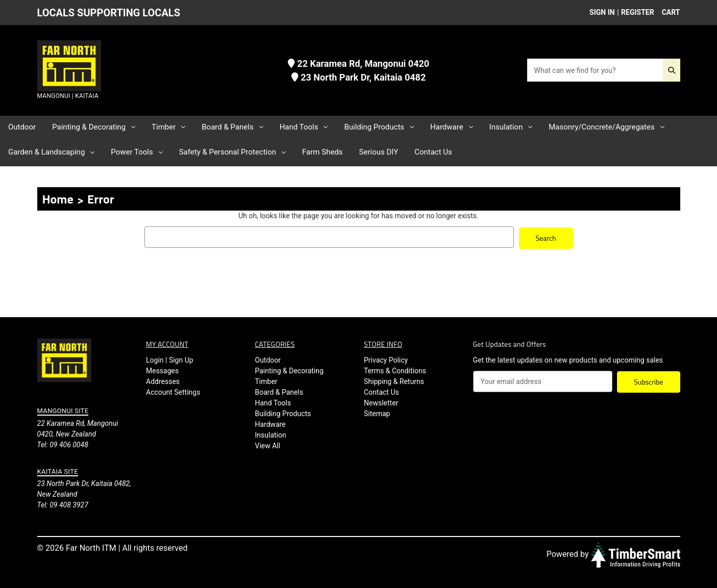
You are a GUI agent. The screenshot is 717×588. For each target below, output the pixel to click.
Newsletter (381, 402)
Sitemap (377, 413)
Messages (162, 370)
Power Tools (137, 152)
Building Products (379, 127)
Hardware (452, 127)
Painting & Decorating (94, 127)
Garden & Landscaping (51, 152)
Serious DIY (379, 152)
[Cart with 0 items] (668, 12)
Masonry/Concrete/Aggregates (606, 127)
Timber (168, 127)
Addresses (163, 380)
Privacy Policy (386, 359)
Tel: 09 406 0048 (63, 443)
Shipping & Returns (394, 380)
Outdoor (22, 127)
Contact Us (433, 152)
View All (268, 445)
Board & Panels (232, 127)
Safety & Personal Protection (232, 152)
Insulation (511, 127)
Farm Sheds (322, 152)
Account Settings (173, 391)
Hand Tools (304, 127)
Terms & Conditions (395, 370)
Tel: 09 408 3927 (63, 504)
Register (638, 12)
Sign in (602, 12)
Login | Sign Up (170, 359)
